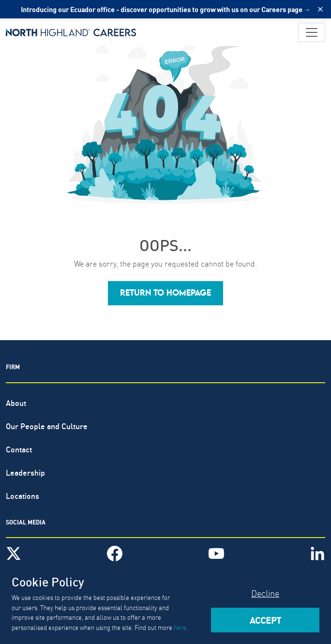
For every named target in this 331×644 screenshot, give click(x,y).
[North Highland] (71, 32)
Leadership (25, 472)
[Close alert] (320, 9)
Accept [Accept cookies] (265, 620)
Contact (19, 449)
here (180, 627)
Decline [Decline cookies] (265, 593)
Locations (23, 495)
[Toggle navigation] (312, 32)
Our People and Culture (47, 426)
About (16, 402)
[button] (165, 293)
